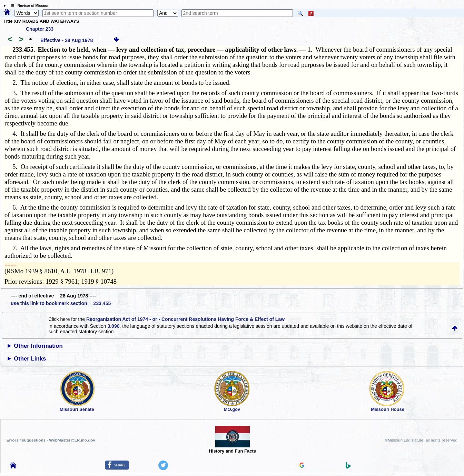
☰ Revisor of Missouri (29, 6)
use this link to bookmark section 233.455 (61, 303)
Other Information (38, 346)
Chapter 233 (40, 29)
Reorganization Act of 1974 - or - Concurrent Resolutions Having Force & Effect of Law (185, 319)
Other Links (30, 359)
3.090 (113, 326)
